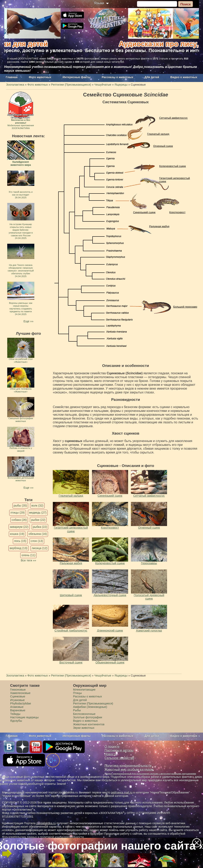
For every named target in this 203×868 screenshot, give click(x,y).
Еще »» (28, 321)
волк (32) (37, 506)
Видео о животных (184, 77)
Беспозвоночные (84, 714)
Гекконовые (18, 690)
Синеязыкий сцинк (144, 212)
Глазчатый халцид (158, 134)
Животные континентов (89, 724)
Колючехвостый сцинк (173, 166)
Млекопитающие (84, 690)
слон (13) (37, 541)
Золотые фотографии (88, 717)
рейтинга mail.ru (122, 792)
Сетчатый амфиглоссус (173, 118)
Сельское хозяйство (119, 758)
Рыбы (77, 710)
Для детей (152, 77)
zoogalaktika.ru (46, 823)
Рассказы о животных (117, 77)
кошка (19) (17, 534)
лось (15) (20, 541)
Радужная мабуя (159, 226)
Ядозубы (16, 721)
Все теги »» (28, 560)
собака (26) (19, 520)
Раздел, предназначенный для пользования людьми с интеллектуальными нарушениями (150, 774)
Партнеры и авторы (119, 750)
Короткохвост (177, 212)
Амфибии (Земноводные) (90, 707)
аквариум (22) (19, 527)
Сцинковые (18, 696)
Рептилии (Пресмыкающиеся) (93, 703)
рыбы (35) (20, 506)
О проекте (112, 747)
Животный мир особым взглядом (129, 769)
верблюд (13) (18, 548)
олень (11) (28, 555)
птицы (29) (18, 513)
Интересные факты (77, 77)
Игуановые (18, 700)
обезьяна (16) (38, 534)
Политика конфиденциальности (128, 766)
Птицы (78, 693)
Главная (12, 77)
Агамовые (17, 707)
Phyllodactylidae (21, 703)
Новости (111, 754)
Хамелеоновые (20, 693)
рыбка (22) (40, 527)
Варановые (18, 710)
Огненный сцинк (163, 146)
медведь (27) (38, 513)
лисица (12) (40, 548)
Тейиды (15, 714)
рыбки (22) (38, 520)
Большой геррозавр (185, 307)
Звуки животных (84, 728)
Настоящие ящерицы (24, 717)
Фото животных (40, 77)
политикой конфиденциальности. (62, 837)
